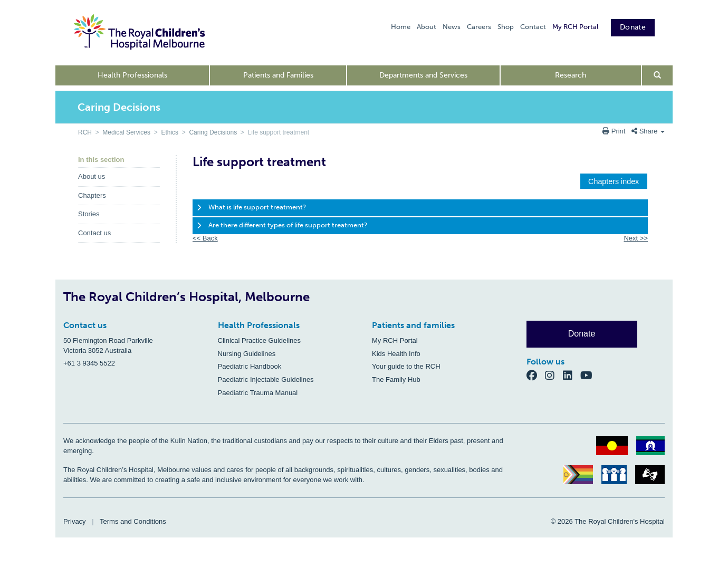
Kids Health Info (396, 354)
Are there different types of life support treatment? (288, 225)
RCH (85, 132)
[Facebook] (536, 375)
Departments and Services (423, 75)
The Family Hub (396, 380)
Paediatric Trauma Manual (258, 393)
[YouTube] (590, 375)
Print (615, 131)
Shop (506, 27)
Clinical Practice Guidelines (260, 340)
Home (401, 27)
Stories (89, 214)
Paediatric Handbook (250, 366)
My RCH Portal (575, 27)
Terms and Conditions (133, 521)
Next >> (636, 238)
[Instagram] (554, 375)
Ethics (170, 132)
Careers (479, 27)
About (427, 27)
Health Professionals (132, 75)
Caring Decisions (213, 132)
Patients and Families (278, 75)
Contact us (94, 233)
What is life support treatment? (257, 207)
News (452, 27)
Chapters (92, 195)
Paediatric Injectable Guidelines (266, 380)
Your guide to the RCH (406, 366)
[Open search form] (658, 75)
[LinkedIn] (572, 375)
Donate (633, 27)
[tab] (420, 208)
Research (571, 75)
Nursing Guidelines (247, 354)
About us (92, 176)
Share (648, 131)
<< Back (205, 238)
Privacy (75, 521)
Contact (533, 27)
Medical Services (126, 132)
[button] (614, 181)
